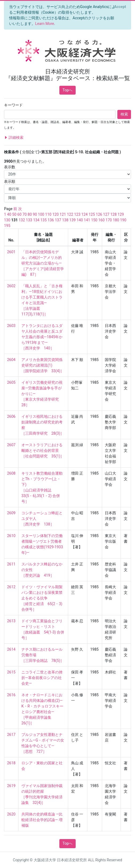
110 (48, 214)
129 (121, 214)
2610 (11, 536)
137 (58, 220)
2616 (11, 695)
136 (51, 220)
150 (94, 220)
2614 (11, 649)
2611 (11, 564)
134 (36, 220)
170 (109, 220)
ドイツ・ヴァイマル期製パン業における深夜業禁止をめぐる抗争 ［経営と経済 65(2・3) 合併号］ (42, 598)
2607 (11, 445)
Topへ (68, 90)
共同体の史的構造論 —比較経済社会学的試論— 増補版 (42, 820)
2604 (11, 360)
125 (92, 214)
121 (63, 214)
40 (9, 214)
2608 (11, 473)
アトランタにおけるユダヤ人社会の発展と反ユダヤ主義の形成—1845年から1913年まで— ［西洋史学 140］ (42, 337)
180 (116, 220)
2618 (11, 763)
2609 (11, 513)
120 (56, 214)
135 (44, 220)
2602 (11, 286)
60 (20, 214)
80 (30, 214)
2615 (11, 672)
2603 (11, 326)
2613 (11, 621)
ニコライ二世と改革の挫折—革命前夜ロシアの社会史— (42, 678)
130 (7, 220)
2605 (11, 382)
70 (25, 214)
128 (114, 214)
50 (14, 214)
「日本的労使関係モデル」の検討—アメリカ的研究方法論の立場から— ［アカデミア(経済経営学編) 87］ (43, 263)
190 (123, 220)
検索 (124, 114)
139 (72, 220)
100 (41, 214)
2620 (11, 814)
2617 (11, 735)
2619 (11, 786)
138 (65, 220)
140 (80, 220)
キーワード (13, 105)
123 (77, 214)
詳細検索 (14, 138)
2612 (11, 587)
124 (84, 214)
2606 (11, 416)
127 (106, 214)
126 (99, 214)
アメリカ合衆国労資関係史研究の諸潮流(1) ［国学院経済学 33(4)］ (43, 365)
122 (70, 214)
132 (22, 220)
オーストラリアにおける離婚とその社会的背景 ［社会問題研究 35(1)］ (43, 450)
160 (102, 220)
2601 (11, 252)
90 (35, 214)
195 (7, 226)
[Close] (120, 7)
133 (29, 220)
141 (87, 220)
